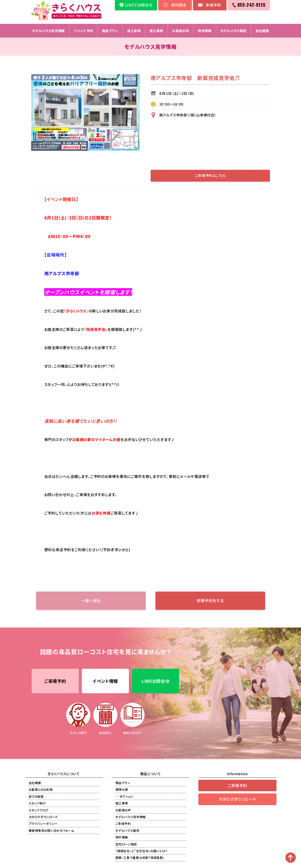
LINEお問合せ (155, 681)
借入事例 (134, 31)
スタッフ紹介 (37, 803)
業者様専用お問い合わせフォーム (51, 830)
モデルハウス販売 (234, 31)
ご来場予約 (55, 681)
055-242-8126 (252, 5)
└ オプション (124, 796)
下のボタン (112, 550)
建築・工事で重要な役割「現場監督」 (140, 858)
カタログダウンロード (43, 817)
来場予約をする (210, 600)
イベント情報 (105, 681)
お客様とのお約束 (41, 790)
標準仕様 (122, 790)
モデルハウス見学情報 (48, 31)
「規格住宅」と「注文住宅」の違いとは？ (141, 851)
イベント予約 (83, 31)
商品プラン (110, 31)
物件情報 (205, 31)
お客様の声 (181, 31)
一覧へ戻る (91, 600)
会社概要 (262, 31)
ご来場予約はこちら (210, 175)
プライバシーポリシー (43, 824)
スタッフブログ (39, 810)
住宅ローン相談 (126, 844)
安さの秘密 (36, 796)
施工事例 (156, 31)
